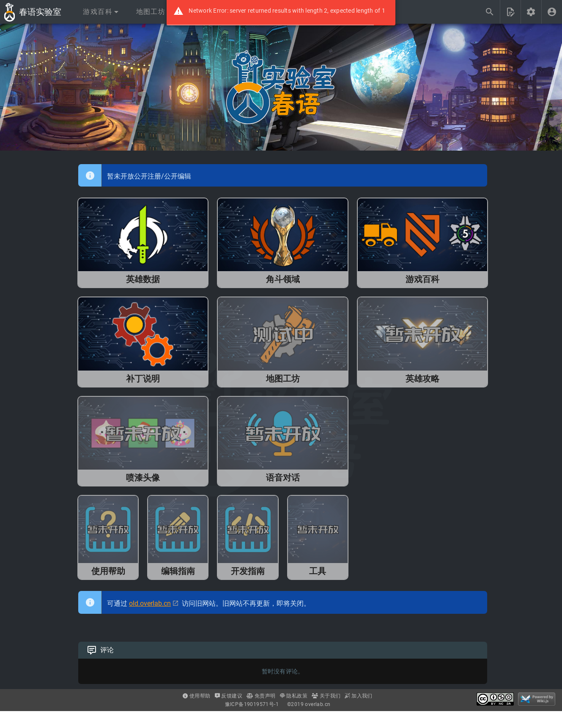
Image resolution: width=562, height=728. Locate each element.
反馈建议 (229, 696)
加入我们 (358, 696)
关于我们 (326, 696)
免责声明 (261, 696)
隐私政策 (294, 696)
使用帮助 (196, 696)
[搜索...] (490, 12)
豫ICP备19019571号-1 (252, 704)
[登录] (552, 12)
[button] (100, 12)
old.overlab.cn (150, 603)
